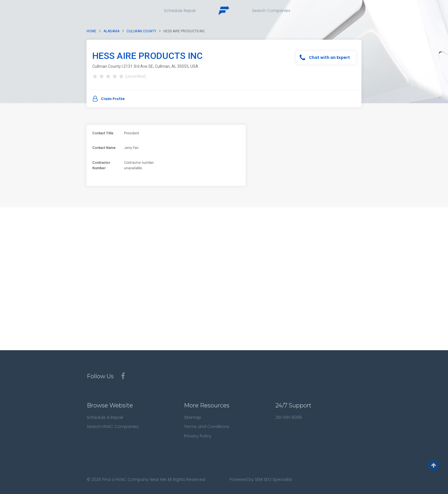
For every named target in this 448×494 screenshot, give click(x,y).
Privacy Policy (198, 436)
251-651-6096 (289, 417)
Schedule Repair (180, 11)
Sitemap (193, 417)
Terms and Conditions (207, 427)
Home (91, 31)
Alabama (111, 31)
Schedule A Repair (105, 417)
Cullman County (141, 31)
